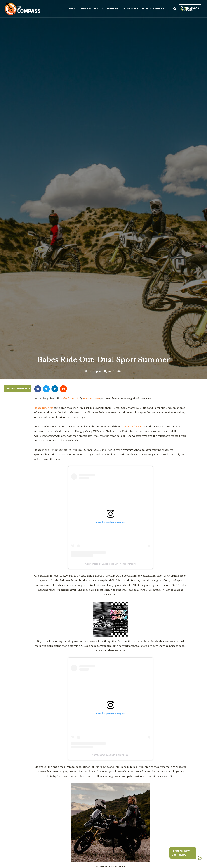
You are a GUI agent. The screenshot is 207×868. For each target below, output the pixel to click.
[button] (74, 9)
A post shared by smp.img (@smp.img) (110, 755)
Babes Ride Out (44, 408)
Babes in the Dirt (133, 427)
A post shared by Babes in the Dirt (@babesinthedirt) (110, 564)
